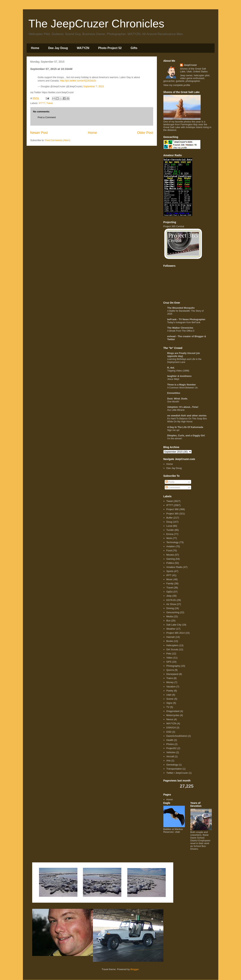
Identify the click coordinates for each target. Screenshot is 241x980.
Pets (169, 654)
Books (170, 641)
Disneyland (172, 674)
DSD (169, 732)
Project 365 (173, 514)
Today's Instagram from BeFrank (184, 322)
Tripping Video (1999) (178, 371)
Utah (169, 695)
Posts (170, 482)
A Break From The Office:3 (181, 331)
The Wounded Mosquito (181, 308)
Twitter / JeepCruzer (177, 773)
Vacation (171, 687)
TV (168, 707)
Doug (169, 522)
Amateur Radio (174, 567)
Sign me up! (173, 430)
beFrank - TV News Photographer (186, 319)
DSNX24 (171, 728)
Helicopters (172, 645)
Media (170, 616)
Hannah (171, 637)
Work (169, 538)
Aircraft (170, 756)
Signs (169, 703)
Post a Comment (47, 117)
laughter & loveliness (179, 376)
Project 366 (173, 509)
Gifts (134, 48)
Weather (171, 629)
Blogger (135, 969)
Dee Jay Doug (58, 48)
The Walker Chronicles (180, 328)
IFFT (169, 575)
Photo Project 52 (110, 48)
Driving (170, 608)
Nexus (170, 719)
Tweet (50, 103)
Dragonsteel (173, 711)
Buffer (170, 518)
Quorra (170, 670)
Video (169, 658)
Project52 (171, 748)
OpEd (169, 592)
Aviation (171, 546)
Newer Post (39, 133)
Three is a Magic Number (182, 385)
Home (35, 48)
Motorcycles (173, 715)
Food (169, 550)
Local (169, 526)
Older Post (145, 133)
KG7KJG (171, 600)
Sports (170, 571)
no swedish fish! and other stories (187, 416)
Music (170, 579)
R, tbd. (171, 368)
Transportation (174, 769)
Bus (168, 621)
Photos (170, 744)
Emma (170, 534)
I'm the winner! (175, 439)
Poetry (170, 691)
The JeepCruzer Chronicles (96, 24)
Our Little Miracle (176, 410)
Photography (173, 666)
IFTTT (42, 103)
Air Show (171, 604)
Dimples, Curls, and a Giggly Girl (186, 435)
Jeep (169, 596)
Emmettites (174, 393)
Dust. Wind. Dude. (178, 399)
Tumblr (170, 530)
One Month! (173, 402)
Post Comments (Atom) (58, 140)
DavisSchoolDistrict (177, 736)
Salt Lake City (174, 625)
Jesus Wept (173, 379)
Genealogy (172, 765)
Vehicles (171, 752)
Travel (170, 588)
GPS (169, 662)
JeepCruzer (190, 65)
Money (170, 682)
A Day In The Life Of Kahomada (185, 427)
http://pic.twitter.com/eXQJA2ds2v (78, 81)
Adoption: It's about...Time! (183, 407)
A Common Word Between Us (183, 388)
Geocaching (173, 612)
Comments (173, 487)
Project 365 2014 (175, 633)
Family (170, 583)
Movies (170, 555)
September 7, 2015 (94, 86)
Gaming (171, 559)
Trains (170, 678)
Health (170, 740)
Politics (170, 563)
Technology (173, 542)
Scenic (170, 699)
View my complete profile (177, 85)
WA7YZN (83, 48)
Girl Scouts (172, 649)
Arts (169, 761)
